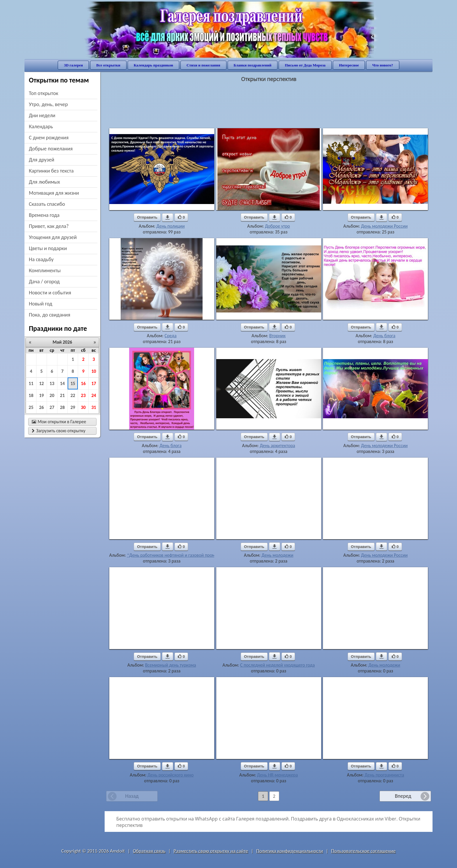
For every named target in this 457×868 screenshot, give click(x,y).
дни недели (42, 115)
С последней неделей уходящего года (277, 665)
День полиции (171, 226)
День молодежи (277, 555)
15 (73, 383)
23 (83, 395)
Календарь (41, 126)
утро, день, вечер (48, 104)
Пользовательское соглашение (363, 851)
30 (83, 407)
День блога (384, 336)
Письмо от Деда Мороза (305, 65)
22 (73, 395)
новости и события (50, 293)
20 (52, 395)
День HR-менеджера (277, 775)
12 (41, 383)
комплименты (45, 270)
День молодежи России (384, 226)
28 (62, 407)
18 (31, 395)
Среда (170, 336)
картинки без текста (51, 171)
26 (41, 407)
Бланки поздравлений (253, 65)
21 (62, 395)
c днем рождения (49, 138)
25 (31, 407)
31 (94, 407)
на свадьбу (41, 259)
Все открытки (108, 65)
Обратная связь (149, 851)
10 (94, 371)
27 (52, 407)
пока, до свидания (50, 315)
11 (31, 383)
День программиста (384, 775)
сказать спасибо (47, 204)
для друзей (42, 160)
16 (83, 383)
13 (52, 383)
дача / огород (44, 282)
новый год (41, 304)
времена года (44, 215)
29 (73, 407)
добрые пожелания (51, 149)
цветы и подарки (48, 248)
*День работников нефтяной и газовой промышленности (183, 555)
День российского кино (171, 775)
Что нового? (383, 65)
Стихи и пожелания (203, 65)
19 (41, 395)
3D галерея (73, 65)
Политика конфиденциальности (290, 851)
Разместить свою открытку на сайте (211, 851)
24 (94, 395)
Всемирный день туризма (171, 665)
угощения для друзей (53, 237)
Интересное (349, 65)
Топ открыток (44, 93)
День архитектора (277, 446)
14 (62, 383)
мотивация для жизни (54, 193)
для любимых (44, 182)
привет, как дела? (49, 226)
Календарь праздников (153, 65)
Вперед (403, 796)
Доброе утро (277, 226)
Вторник (277, 336)
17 (94, 383)
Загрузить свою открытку (59, 431)
